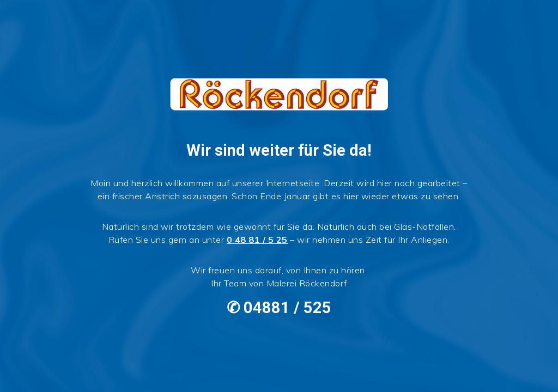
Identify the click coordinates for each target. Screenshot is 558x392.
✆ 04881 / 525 (279, 308)
